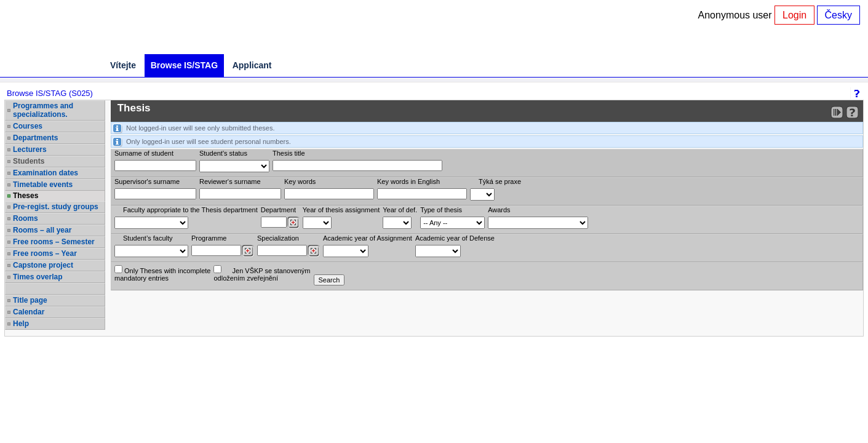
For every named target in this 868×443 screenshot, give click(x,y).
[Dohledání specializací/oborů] (313, 251)
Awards (499, 210)
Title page (30, 300)
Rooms (26, 218)
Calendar (29, 312)
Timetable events (43, 185)
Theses (26, 196)
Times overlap (38, 277)
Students (29, 161)
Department (278, 210)
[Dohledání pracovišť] (293, 223)
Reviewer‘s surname (230, 182)
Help (21, 324)
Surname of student (144, 153)
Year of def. (400, 210)
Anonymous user (737, 15)
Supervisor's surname (147, 182)
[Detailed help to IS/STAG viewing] (852, 112)
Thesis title (289, 153)
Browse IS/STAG (184, 65)
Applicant (252, 65)
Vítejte (123, 65)
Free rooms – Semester (54, 242)
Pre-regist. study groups (56, 207)
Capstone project (43, 265)
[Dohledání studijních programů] (248, 251)
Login (794, 15)
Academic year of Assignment (368, 238)
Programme (209, 238)
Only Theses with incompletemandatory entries (162, 273)
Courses (28, 126)
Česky (838, 15)
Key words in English (408, 182)
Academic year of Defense (455, 238)
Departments (35, 138)
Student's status (223, 153)
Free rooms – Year (45, 253)
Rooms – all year (42, 230)
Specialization (278, 238)
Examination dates (46, 173)
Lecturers (30, 150)
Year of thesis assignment (341, 210)
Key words (300, 182)
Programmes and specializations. (43, 110)
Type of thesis (441, 210)
